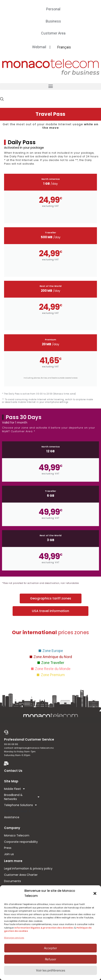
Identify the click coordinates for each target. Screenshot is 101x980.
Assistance (12, 817)
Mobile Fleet (14, 789)
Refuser (51, 959)
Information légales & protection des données (44, 928)
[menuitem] (64, 47)
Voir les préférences (51, 970)
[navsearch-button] (2, 99)
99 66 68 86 (11, 744)
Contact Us (13, 771)
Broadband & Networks (22, 797)
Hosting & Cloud (17, 811)
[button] (95, 893)
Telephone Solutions (20, 805)
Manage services (14, 938)
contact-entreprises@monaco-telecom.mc (29, 748)
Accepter (50, 948)
